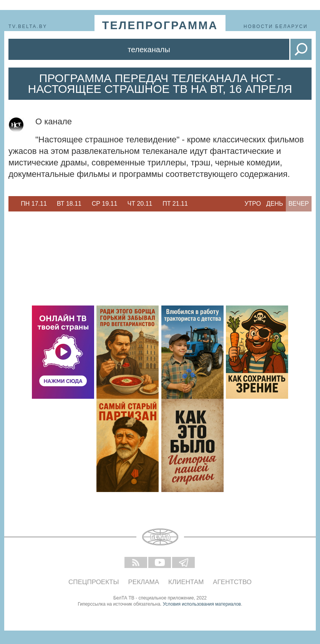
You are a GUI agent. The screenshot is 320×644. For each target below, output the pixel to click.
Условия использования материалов (202, 604)
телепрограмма (160, 25)
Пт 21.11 (175, 204)
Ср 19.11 (105, 204)
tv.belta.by (28, 26)
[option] (34, 204)
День (275, 204)
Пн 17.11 (34, 204)
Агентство (232, 582)
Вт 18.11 (69, 204)
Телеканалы (149, 50)
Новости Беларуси (276, 26)
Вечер (299, 204)
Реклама (144, 582)
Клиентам (186, 582)
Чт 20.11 (140, 204)
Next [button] (197, 204)
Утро (253, 204)
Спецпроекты (94, 582)
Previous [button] (12, 204)
